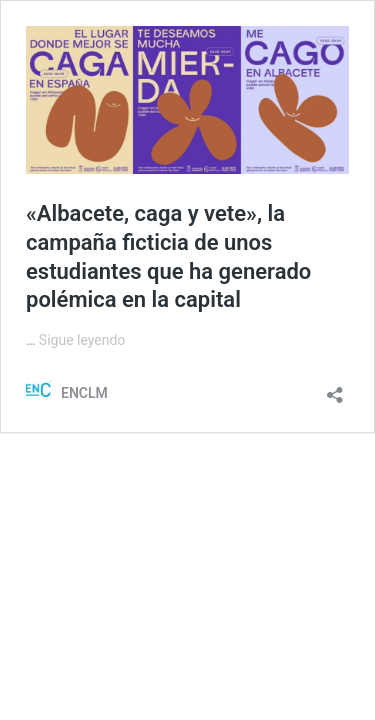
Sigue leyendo (82, 340)
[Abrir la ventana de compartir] (335, 388)
